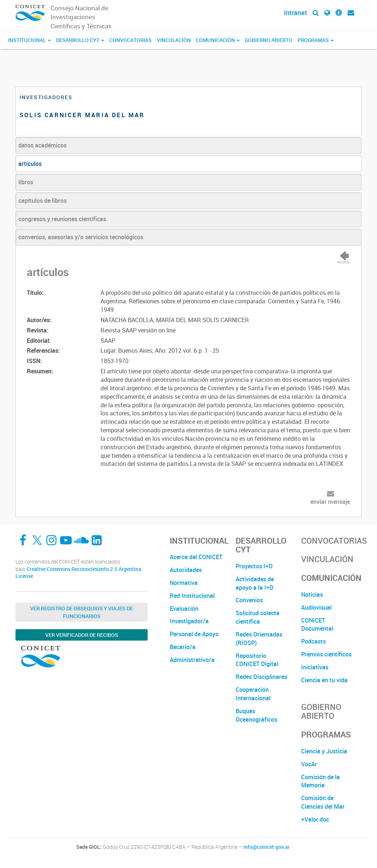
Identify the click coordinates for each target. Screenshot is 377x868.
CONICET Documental (317, 625)
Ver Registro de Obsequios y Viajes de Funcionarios (82, 612)
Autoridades (186, 570)
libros (26, 182)
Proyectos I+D (254, 566)
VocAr (309, 764)
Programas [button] (316, 40)
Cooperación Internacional (253, 694)
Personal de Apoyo (194, 634)
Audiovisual (316, 607)
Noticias (312, 595)
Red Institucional (192, 596)
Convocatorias (131, 40)
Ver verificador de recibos (82, 635)
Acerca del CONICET (196, 557)
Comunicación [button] (218, 40)
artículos (30, 164)
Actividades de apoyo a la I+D (255, 583)
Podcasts (313, 641)
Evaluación (184, 609)
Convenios (249, 600)
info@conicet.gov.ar (267, 847)
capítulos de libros (43, 201)
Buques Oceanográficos (256, 715)
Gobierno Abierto (269, 40)
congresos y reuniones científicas (62, 219)
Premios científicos (326, 654)
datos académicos (43, 145)
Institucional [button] (29, 40)
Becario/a (183, 647)
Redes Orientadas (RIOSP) (259, 639)
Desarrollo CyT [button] (80, 40)
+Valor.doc (315, 819)
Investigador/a (189, 621)
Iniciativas (315, 667)
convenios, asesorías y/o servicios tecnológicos (81, 237)
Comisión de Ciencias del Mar (323, 802)
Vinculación (174, 40)
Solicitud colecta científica (258, 617)
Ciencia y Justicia (324, 751)
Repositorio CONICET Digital (257, 660)
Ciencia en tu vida (324, 680)
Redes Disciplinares (261, 677)
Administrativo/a (192, 660)
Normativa (184, 583)
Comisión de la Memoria (320, 781)
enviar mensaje (330, 502)
